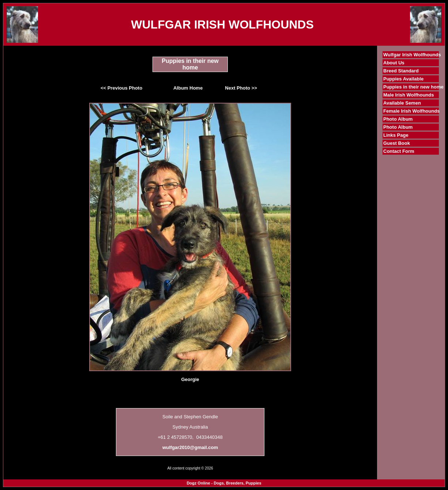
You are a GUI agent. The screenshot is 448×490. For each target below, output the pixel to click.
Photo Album (398, 119)
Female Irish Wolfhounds (411, 111)
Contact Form (399, 151)
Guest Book (397, 143)
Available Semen (402, 103)
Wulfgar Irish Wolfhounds (412, 55)
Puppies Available (403, 79)
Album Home (188, 88)
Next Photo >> (241, 88)
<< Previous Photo (121, 88)
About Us (394, 63)
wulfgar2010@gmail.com (190, 447)
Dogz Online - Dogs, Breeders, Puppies (224, 483)
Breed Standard (401, 71)
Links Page (396, 135)
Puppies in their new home (413, 87)
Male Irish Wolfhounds (409, 95)
